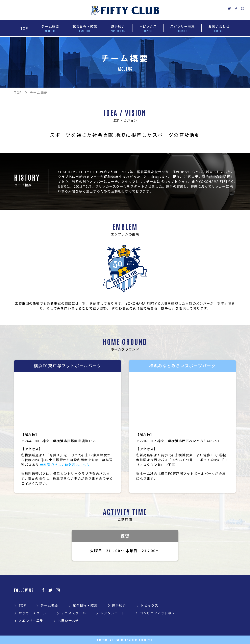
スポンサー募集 (31, 621)
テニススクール (73, 613)
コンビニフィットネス (157, 613)
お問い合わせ (68, 621)
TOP (18, 92)
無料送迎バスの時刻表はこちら (65, 465)
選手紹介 (119, 605)
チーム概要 (49, 605)
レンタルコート (113, 613)
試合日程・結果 (85, 605)
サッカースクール (33, 613)
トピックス (149, 605)
